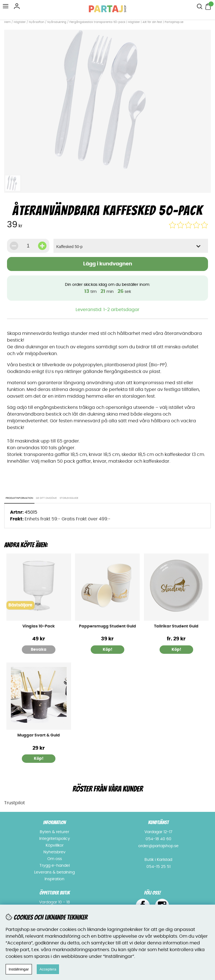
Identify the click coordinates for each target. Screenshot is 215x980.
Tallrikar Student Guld (176, 626)
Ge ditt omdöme (46, 498)
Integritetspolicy (55, 839)
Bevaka (39, 650)
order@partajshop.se (158, 846)
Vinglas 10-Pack (39, 626)
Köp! (176, 650)
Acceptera (48, 969)
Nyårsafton (37, 22)
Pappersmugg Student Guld (107, 626)
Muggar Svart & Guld (39, 735)
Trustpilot (15, 803)
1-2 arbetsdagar (121, 310)
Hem (7, 22)
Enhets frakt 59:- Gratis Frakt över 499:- (68, 519)
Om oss (55, 859)
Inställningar (19, 969)
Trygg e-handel (55, 866)
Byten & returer (54, 832)
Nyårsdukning (57, 22)
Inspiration (54, 879)
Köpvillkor (55, 845)
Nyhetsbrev (54, 852)
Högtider (20, 22)
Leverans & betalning (54, 872)
